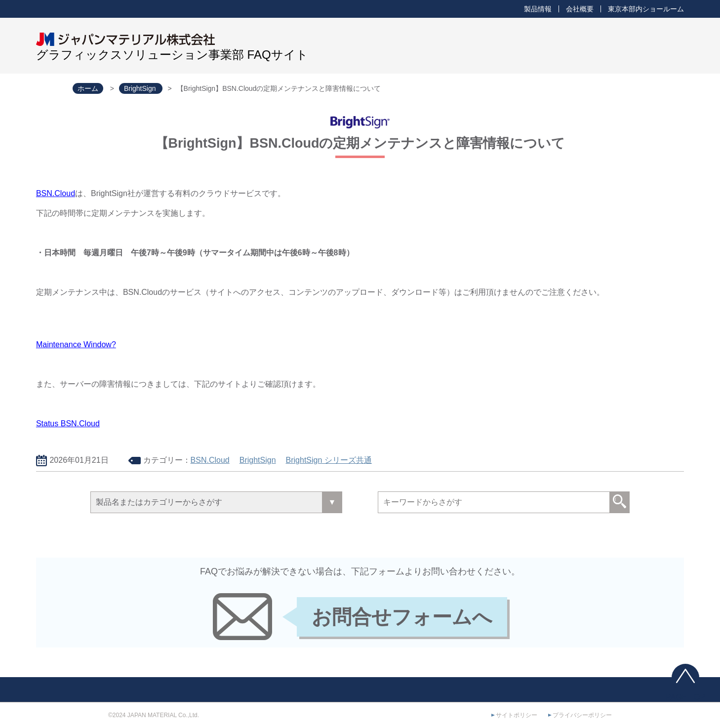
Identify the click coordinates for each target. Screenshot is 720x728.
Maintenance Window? (76, 344)
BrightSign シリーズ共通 (329, 460)
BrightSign (258, 460)
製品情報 (538, 9)
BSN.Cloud (56, 193)
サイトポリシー (517, 715)
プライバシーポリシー (582, 715)
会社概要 (580, 9)
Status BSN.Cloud (68, 424)
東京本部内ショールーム (646, 9)
